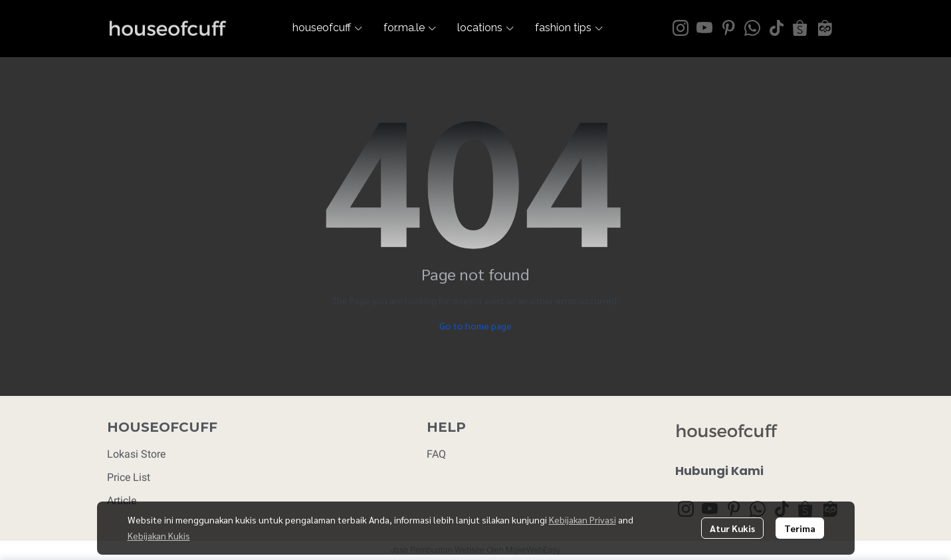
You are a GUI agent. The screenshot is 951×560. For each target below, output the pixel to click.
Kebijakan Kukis (159, 535)
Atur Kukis (732, 528)
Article (122, 501)
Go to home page (475, 326)
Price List (129, 477)
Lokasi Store (136, 454)
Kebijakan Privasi (582, 519)
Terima (800, 528)
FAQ (436, 454)
